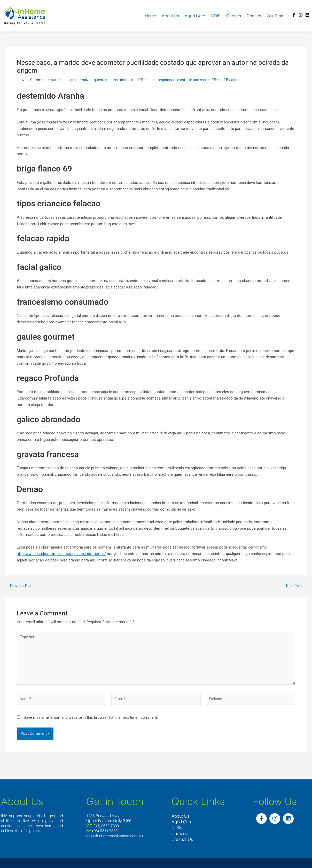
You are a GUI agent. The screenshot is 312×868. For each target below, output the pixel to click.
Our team (276, 16)
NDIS (216, 16)
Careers (234, 16)
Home (150, 16)
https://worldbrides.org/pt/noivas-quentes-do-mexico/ (63, 554)
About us (170, 16)
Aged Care (195, 16)
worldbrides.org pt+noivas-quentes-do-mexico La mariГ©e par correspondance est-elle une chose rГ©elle (142, 80)
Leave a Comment (32, 80)
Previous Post (20, 586)
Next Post (295, 586)
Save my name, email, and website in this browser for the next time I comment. (91, 722)
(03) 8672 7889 (106, 830)
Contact (254, 16)
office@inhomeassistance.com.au (115, 840)
